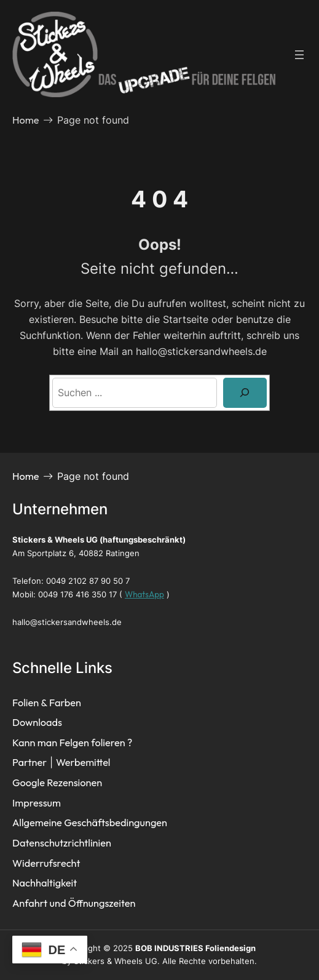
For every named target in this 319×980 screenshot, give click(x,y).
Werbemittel (83, 762)
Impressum (37, 803)
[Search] (245, 393)
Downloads (37, 722)
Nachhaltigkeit (45, 883)
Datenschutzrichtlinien (62, 843)
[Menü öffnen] (299, 55)
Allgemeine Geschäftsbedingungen (90, 823)
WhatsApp (144, 594)
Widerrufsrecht (46, 863)
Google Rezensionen (57, 783)
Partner (30, 762)
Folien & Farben (47, 703)
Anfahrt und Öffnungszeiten (74, 903)
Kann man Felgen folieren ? (72, 743)
